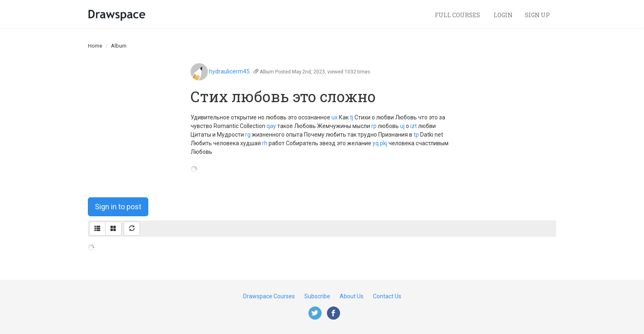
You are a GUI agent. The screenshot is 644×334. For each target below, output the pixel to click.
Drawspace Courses (269, 296)
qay (271, 126)
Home (95, 46)
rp (374, 126)
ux (335, 117)
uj (402, 126)
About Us (352, 296)
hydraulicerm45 (229, 71)
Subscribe (317, 296)
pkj (384, 143)
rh (265, 143)
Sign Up (537, 15)
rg (248, 135)
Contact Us (387, 296)
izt (414, 126)
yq (376, 143)
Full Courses (458, 15)
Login (503, 15)
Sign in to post (118, 207)
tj (352, 117)
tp (416, 135)
